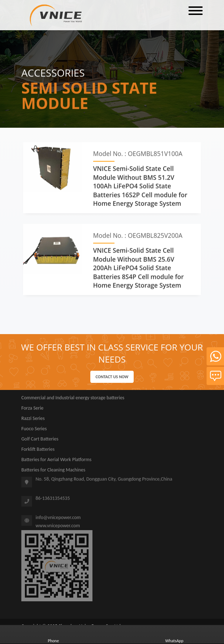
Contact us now (112, 377)
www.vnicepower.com (58, 527)
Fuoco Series (34, 430)
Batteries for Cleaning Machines (53, 472)
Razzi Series (33, 420)
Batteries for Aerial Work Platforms (56, 461)
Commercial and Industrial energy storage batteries (73, 399)
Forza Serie (32, 410)
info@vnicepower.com (58, 519)
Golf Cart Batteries (40, 441)
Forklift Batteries (38, 451)
